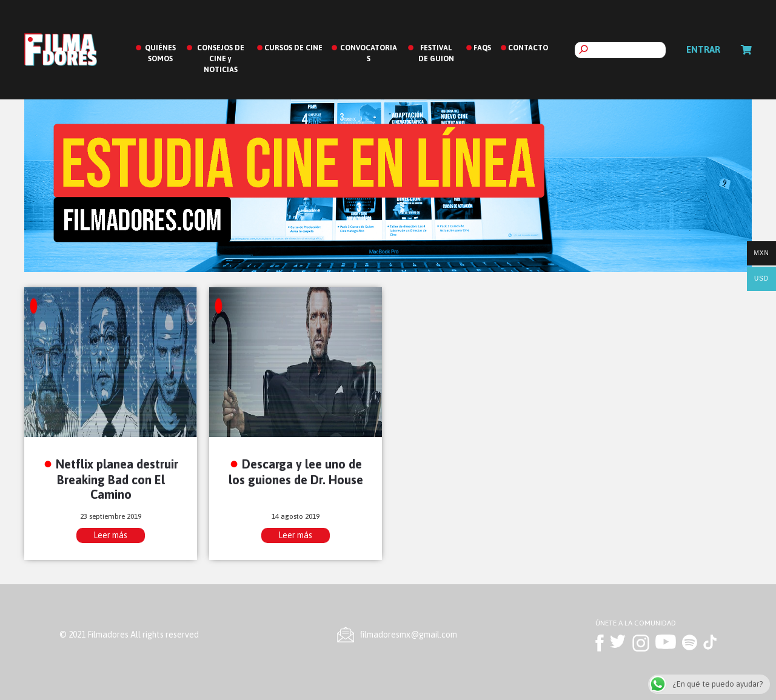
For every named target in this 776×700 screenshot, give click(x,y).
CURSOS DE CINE (293, 48)
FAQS (482, 48)
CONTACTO (528, 48)
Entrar (703, 49)
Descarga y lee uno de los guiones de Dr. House (296, 472)
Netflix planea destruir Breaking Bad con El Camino (117, 479)
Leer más (110, 535)
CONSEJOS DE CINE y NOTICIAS (221, 59)
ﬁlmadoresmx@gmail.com (409, 635)
